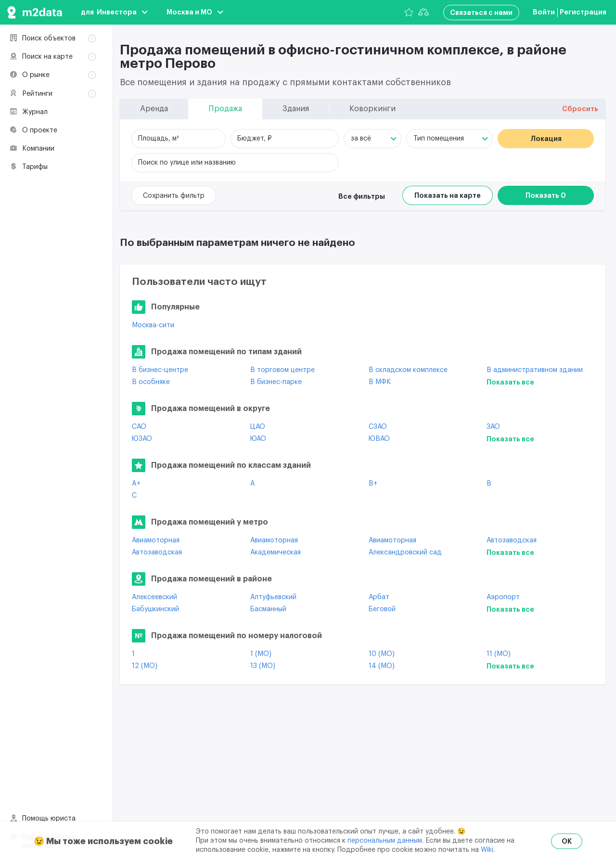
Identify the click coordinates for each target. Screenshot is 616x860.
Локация (546, 139)
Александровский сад (405, 552)
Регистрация (583, 12)
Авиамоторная (156, 540)
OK (567, 841)
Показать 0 (546, 195)
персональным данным (385, 841)
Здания (40, 77)
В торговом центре (282, 370)
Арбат (379, 597)
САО (139, 427)
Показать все (510, 382)
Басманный (268, 609)
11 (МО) (499, 654)
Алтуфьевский (273, 597)
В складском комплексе (408, 370)
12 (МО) (145, 666)
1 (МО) (261, 654)
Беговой (382, 609)
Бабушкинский (155, 609)
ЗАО (493, 427)
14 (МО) (382, 666)
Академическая (276, 552)
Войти (544, 12)
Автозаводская (512, 540)
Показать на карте (448, 195)
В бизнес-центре (160, 370)
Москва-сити (153, 325)
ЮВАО (379, 439)
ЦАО (258, 427)
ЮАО (258, 439)
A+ (136, 484)
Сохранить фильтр (174, 196)
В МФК (380, 382)
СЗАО (378, 427)
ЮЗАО (142, 439)
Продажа (43, 64)
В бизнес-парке (276, 382)
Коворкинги (47, 90)
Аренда (40, 52)
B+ (373, 484)
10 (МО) (382, 654)
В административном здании (535, 370)
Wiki (487, 850)
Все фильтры (362, 196)
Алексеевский (154, 597)
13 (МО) (263, 666)
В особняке (151, 382)
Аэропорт (503, 597)
